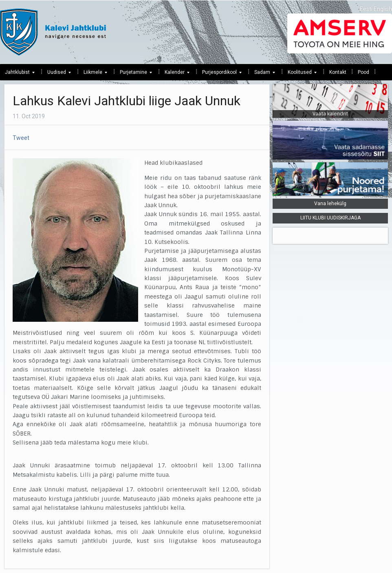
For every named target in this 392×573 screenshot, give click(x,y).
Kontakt (338, 72)
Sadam (262, 74)
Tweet (21, 138)
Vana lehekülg (330, 204)
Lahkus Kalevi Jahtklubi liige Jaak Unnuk (127, 101)
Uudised (57, 74)
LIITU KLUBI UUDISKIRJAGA (330, 218)
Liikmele (93, 74)
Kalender (175, 74)
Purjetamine (133, 74)
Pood (363, 72)
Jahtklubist (17, 74)
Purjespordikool (219, 74)
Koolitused (300, 74)
